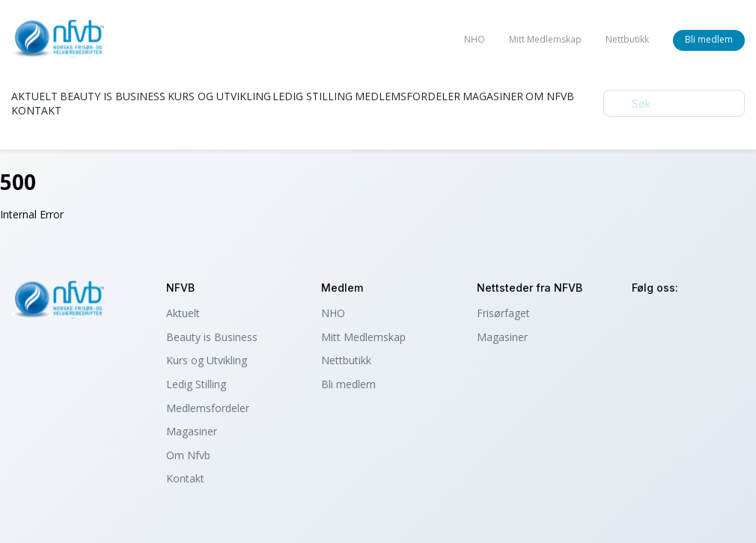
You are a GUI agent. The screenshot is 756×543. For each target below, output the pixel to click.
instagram (646, 320)
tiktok (726, 320)
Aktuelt (34, 96)
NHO (475, 39)
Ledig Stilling (313, 96)
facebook (686, 320)
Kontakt (36, 110)
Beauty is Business (113, 96)
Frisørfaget (503, 313)
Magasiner (493, 96)
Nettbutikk (627, 39)
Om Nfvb (550, 96)
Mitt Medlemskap (545, 39)
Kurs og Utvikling (219, 96)
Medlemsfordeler (408, 96)
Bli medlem (709, 39)
